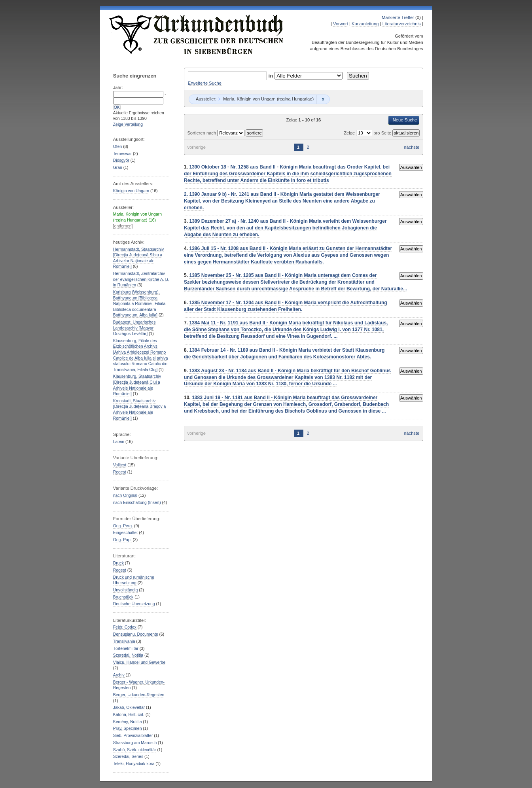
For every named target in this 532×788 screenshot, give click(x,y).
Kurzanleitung (365, 24)
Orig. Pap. (122, 540)
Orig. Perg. (123, 526)
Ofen (118, 147)
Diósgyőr (121, 160)
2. (186, 194)
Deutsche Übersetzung (134, 604)
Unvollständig (125, 590)
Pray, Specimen (128, 728)
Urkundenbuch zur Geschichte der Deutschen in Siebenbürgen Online (197, 34)
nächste (412, 147)
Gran (118, 168)
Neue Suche (405, 120)
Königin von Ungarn (131, 191)
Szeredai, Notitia (128, 655)
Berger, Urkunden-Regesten (139, 695)
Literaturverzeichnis (402, 24)
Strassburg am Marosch (135, 743)
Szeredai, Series (128, 757)
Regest (120, 472)
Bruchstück (123, 597)
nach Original (125, 495)
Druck (118, 563)
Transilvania (124, 641)
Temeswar (122, 154)
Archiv (119, 675)
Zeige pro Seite (368, 133)
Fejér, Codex (125, 627)
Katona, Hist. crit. (129, 715)
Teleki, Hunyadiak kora (134, 764)
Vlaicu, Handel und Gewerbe (139, 662)
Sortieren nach (202, 133)
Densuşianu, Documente (136, 634)
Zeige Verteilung (128, 124)
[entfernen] (123, 226)
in (272, 76)
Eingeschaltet (125, 533)
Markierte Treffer (398, 17)
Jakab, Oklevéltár (129, 707)
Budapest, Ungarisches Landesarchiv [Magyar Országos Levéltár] (134, 328)
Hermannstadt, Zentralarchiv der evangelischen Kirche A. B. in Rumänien (141, 279)
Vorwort (341, 24)
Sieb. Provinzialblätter (133, 736)
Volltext (120, 465)
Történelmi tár (126, 649)
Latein (119, 442)
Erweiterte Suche (205, 83)
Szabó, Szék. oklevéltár (135, 750)
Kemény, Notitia (128, 722)
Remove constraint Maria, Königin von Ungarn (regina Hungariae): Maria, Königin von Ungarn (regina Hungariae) (323, 99)
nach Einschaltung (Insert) (137, 503)
